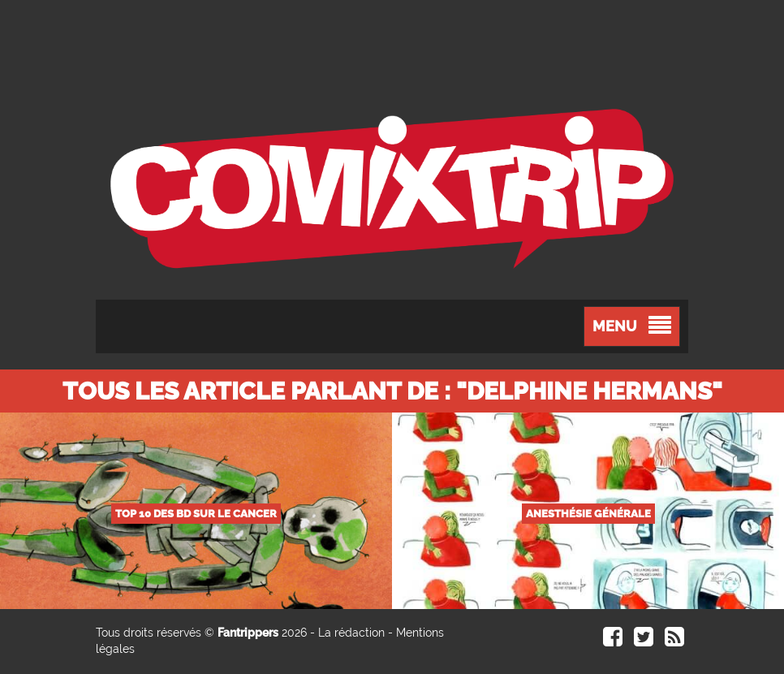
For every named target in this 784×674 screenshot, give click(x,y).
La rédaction (351, 633)
